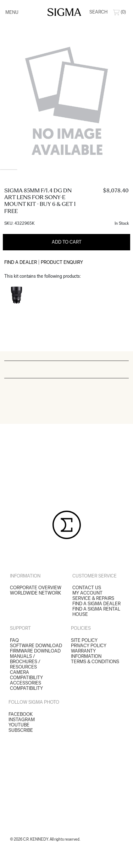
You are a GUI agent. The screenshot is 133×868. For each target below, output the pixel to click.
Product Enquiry (62, 262)
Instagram (22, 720)
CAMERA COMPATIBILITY (26, 675)
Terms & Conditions (95, 662)
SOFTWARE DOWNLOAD (36, 646)
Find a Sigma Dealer (96, 604)
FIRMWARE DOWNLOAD (35, 651)
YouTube (19, 725)
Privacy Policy (89, 646)
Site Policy (84, 640)
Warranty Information (86, 654)
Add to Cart (67, 242)
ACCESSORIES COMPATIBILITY (26, 686)
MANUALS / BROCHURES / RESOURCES (25, 662)
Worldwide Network (35, 593)
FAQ (14, 640)
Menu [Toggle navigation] (12, 12)
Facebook (21, 714)
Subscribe (21, 730)
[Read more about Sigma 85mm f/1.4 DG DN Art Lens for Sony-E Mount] (16, 295)
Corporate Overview (36, 588)
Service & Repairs (93, 598)
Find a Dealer (21, 262)
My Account (87, 593)
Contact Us (87, 588)
